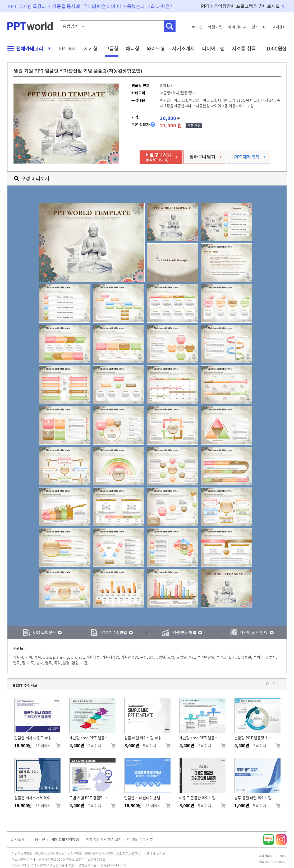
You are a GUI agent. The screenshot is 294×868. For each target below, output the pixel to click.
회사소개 (18, 839)
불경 (66, 663)
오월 (171, 657)
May (192, 657)
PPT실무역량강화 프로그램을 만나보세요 (240, 6)
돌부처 (271, 657)
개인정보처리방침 (65, 839)
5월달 (161, 657)
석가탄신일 (206, 657)
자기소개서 (183, 48)
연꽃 (16, 663)
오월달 (182, 657)
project (78, 657)
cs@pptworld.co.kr (113, 865)
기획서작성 (110, 657)
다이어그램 (213, 48)
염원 (75, 663)
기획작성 (93, 657)
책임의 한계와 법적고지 (104, 839)
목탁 (57, 663)
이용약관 (38, 839)
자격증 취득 (244, 48)
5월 (152, 657)
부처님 (258, 657)
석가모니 (223, 657)
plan (47, 657)
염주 (48, 663)
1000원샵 (276, 48)
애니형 (133, 48)
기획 (29, 657)
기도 (31, 663)
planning (61, 657)
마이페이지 (237, 27)
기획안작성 (129, 657)
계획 (38, 657)
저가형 (91, 48)
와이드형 (156, 48)
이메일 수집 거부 (140, 839)
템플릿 (246, 657)
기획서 (18, 657)
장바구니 (259, 27)
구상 (144, 657)
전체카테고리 (28, 48)
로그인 (197, 27)
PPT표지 (68, 48)
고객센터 (279, 27)
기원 (84, 663)
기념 (236, 657)
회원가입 (215, 27)
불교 (40, 663)
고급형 (112, 48)
